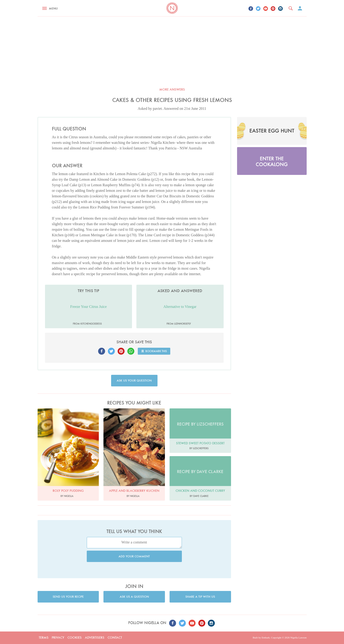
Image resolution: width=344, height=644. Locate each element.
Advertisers (95, 638)
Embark (266, 638)
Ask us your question (134, 380)
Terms (44, 638)
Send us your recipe (68, 597)
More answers (172, 89)
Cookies (75, 638)
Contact (115, 638)
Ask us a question (134, 597)
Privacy (58, 638)
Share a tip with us (200, 597)
